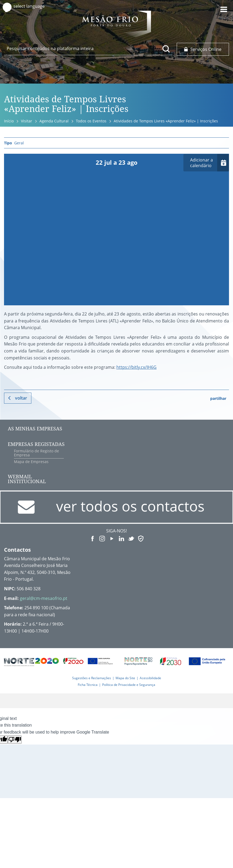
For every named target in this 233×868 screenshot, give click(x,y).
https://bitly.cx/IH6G (136, 367)
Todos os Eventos (91, 121)
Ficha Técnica (88, 685)
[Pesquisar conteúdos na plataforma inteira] (166, 49)
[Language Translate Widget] (34, 6)
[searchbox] (88, 48)
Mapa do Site (125, 678)
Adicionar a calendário (201, 163)
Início (9, 121)
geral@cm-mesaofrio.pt (44, 598)
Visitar (27, 121)
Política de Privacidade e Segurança (129, 685)
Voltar (21, 398)
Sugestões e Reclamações (92, 678)
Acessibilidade (150, 678)
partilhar (218, 398)
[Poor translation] (15, 740)
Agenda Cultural (54, 121)
